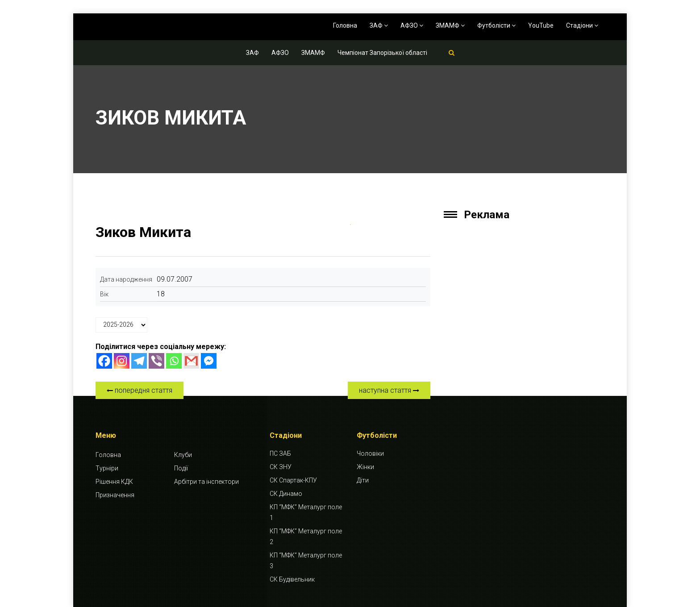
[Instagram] (122, 361)
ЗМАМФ (450, 25)
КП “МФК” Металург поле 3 (306, 561)
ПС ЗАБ (280, 453)
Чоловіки (370, 453)
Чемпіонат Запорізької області (382, 53)
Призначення (115, 495)
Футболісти (496, 25)
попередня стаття (140, 390)
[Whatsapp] (174, 361)
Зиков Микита (143, 232)
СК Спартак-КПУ (293, 480)
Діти (363, 480)
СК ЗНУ (281, 467)
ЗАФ (379, 25)
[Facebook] (104, 361)
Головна (345, 25)
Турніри (107, 468)
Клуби (183, 455)
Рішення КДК (114, 482)
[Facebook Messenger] (209, 361)
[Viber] (156, 361)
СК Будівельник (292, 579)
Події (181, 468)
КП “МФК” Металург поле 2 (306, 536)
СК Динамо (286, 494)
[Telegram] (139, 361)
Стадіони (582, 25)
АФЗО (412, 25)
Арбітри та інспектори (206, 482)
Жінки (365, 467)
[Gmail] (191, 361)
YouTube (541, 25)
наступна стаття (389, 390)
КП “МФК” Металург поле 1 (306, 512)
